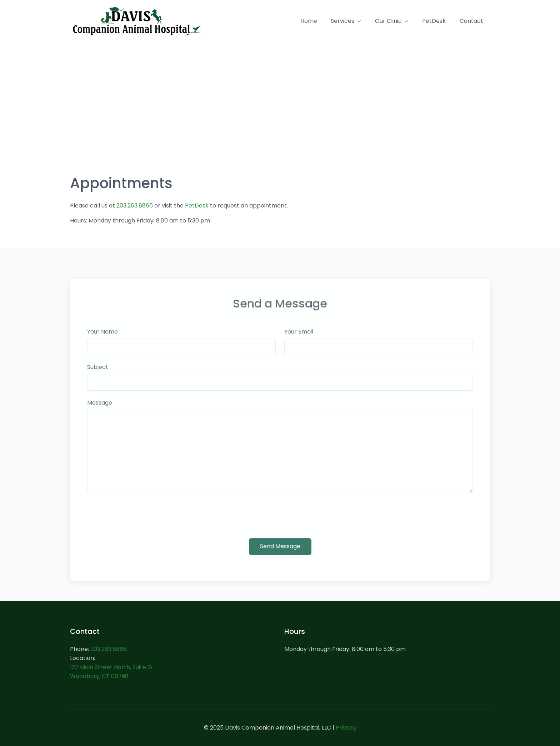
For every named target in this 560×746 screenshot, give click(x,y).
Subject (98, 375)
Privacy (346, 728)
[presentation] (141, 523)
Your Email (299, 339)
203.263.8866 (135, 206)
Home (309, 21)
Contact (471, 21)
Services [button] (342, 21)
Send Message (280, 554)
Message (100, 410)
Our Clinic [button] (388, 21)
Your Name (102, 339)
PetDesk (434, 21)
